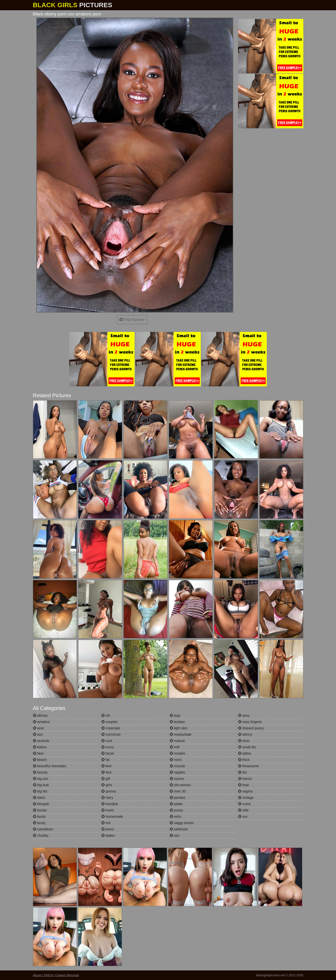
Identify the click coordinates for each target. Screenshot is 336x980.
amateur (41, 722)
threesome (248, 766)
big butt (41, 785)
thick (244, 760)
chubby (41, 836)
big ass (41, 779)
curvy (108, 747)
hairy (107, 798)
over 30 (178, 791)
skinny (245, 734)
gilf (106, 779)
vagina (245, 791)
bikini (39, 798)
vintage (246, 798)
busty (39, 823)
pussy (176, 810)
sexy (244, 716)
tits (242, 772)
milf (175, 747)
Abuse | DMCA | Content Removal (56, 975)
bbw (38, 753)
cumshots (111, 734)
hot (106, 823)
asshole (41, 741)
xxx (243, 817)
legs (175, 716)
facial (108, 753)
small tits (247, 747)
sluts (244, 741)
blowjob (41, 804)
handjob (110, 804)
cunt (107, 741)
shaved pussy (251, 728)
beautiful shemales (50, 766)
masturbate (181, 734)
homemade (112, 817)
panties (177, 798)
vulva (244, 804)
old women (180, 785)
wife (243, 810)
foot (106, 772)
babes (40, 747)
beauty (40, 772)
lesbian (177, 722)
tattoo (245, 753)
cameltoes (43, 829)
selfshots (179, 829)
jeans (108, 829)
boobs (40, 810)
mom (176, 760)
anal (38, 728)
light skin (179, 728)
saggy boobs (182, 823)
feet (106, 766)
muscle (177, 766)
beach (40, 760)
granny (109, 791)
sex (175, 836)
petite (176, 804)
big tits (40, 791)
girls (107, 785)
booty (39, 817)
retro (175, 817)
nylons (177, 779)
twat (243, 785)
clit (106, 716)
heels (108, 810)
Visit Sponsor (132, 320)
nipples (177, 772)
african (40, 716)
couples (110, 722)
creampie (111, 728)
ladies (108, 836)
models (177, 753)
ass (38, 734)
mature (177, 741)
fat (105, 760)
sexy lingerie (250, 722)
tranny (245, 779)
